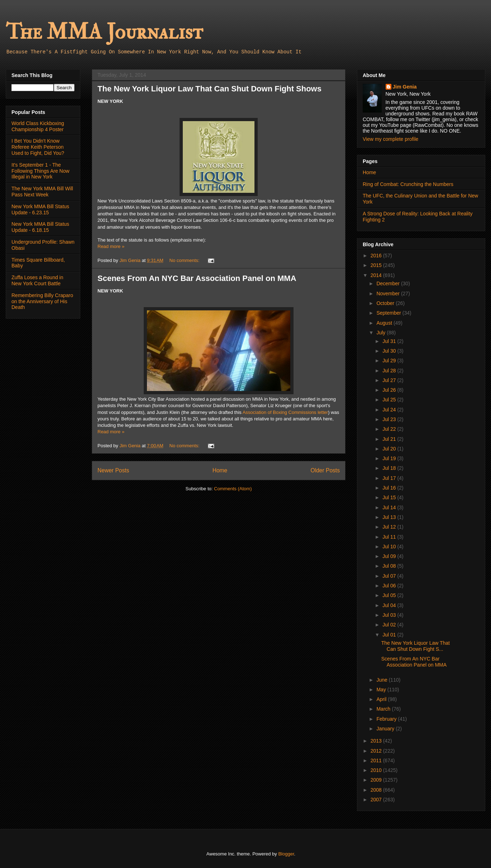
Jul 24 (390, 410)
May (382, 690)
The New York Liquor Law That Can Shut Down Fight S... (416, 646)
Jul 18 (390, 468)
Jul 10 (390, 547)
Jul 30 (390, 351)
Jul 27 (390, 380)
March (384, 709)
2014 (377, 275)
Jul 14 (390, 507)
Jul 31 (390, 341)
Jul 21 (390, 439)
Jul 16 (390, 488)
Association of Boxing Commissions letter (285, 412)
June (382, 680)
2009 (377, 780)
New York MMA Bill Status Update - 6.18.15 (40, 227)
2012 (377, 751)
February (387, 719)
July (382, 333)
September (389, 313)
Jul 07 (390, 576)
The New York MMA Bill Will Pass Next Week (42, 192)
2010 (377, 770)
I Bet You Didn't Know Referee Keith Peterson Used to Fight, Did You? (38, 147)
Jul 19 (390, 458)
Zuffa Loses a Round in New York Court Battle (37, 280)
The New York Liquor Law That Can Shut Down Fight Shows (209, 89)
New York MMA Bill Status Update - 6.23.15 (40, 209)
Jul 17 (390, 478)
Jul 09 (390, 556)
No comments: (185, 260)
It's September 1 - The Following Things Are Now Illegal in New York (40, 171)
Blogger (286, 854)
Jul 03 (390, 615)
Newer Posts (113, 470)
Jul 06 (390, 586)
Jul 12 (390, 527)
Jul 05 (390, 595)
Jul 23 (390, 419)
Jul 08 (390, 566)
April (382, 699)
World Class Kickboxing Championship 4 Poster (38, 126)
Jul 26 (390, 390)
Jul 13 (390, 517)
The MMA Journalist (104, 32)
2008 (377, 790)
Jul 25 (390, 400)
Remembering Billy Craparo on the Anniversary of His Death (42, 301)
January (386, 729)
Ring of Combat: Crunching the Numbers (408, 184)
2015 (377, 265)
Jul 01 (390, 635)
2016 (377, 256)
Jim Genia (405, 87)
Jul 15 (390, 497)
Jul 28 (390, 371)
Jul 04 (390, 605)
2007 (377, 800)
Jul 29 (390, 361)
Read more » (111, 246)
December (388, 283)
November (388, 294)
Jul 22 (390, 429)
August (385, 323)
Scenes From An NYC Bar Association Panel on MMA (197, 278)
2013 (377, 741)
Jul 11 (390, 537)
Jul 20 (390, 449)
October (386, 303)
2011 (377, 760)
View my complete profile (390, 139)
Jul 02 (390, 625)
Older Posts (325, 470)
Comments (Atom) (233, 489)
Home (220, 470)
